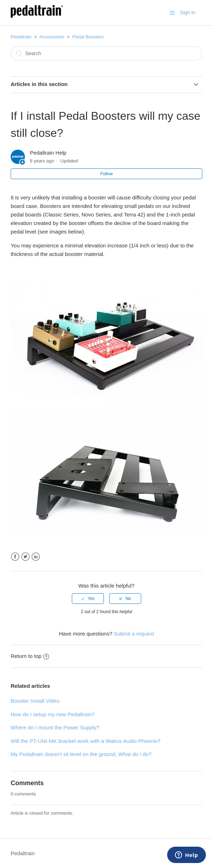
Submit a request (134, 634)
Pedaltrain (21, 37)
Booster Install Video (35, 701)
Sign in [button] (188, 12)
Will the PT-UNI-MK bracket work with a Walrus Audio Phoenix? (86, 741)
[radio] (88, 599)
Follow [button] (106, 174)
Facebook (15, 557)
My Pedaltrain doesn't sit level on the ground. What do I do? (81, 754)
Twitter (25, 557)
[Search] (106, 53)
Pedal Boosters (88, 37)
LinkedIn (36, 557)
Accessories (52, 37)
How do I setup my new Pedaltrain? (53, 714)
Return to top (30, 656)
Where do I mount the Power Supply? (55, 727)
